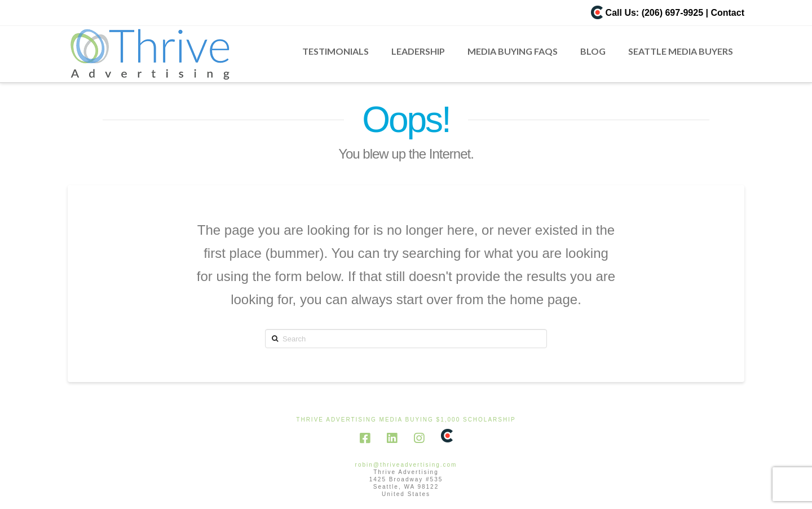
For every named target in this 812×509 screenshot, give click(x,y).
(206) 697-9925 (672, 13)
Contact (727, 13)
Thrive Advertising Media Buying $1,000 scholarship (406, 420)
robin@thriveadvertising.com (406, 465)
